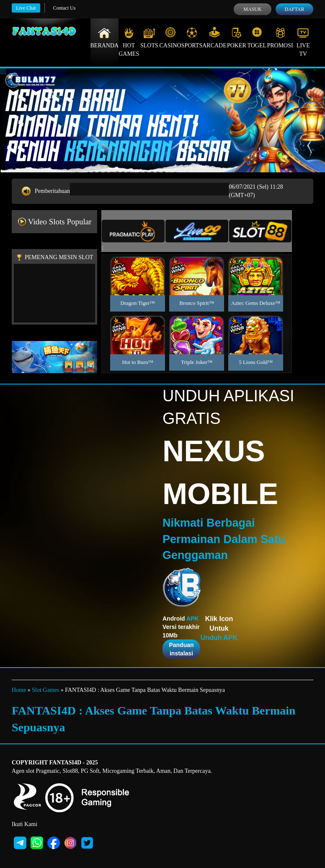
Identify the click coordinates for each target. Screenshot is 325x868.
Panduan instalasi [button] (181, 649)
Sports (192, 38)
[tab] (133, 231)
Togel (257, 38)
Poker (237, 38)
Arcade (214, 38)
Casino (170, 38)
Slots (149, 38)
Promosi (280, 38)
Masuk (252, 9)
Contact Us (64, 8)
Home (19, 690)
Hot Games (129, 42)
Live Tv (303, 42)
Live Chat (26, 8)
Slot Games (45, 690)
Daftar (294, 9)
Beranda (105, 38)
